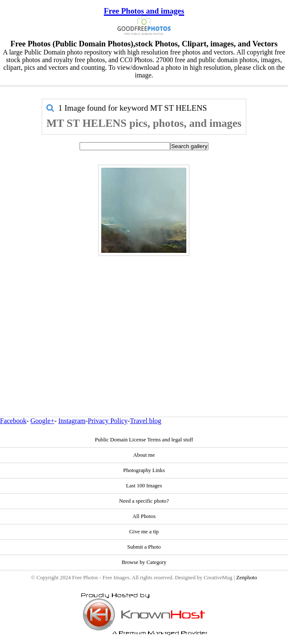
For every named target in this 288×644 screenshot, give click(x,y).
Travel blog (145, 421)
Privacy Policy (108, 421)
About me (144, 455)
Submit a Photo (144, 547)
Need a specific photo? (144, 501)
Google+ (43, 421)
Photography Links (144, 470)
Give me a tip (144, 532)
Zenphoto (247, 578)
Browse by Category (144, 562)
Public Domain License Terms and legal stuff (144, 440)
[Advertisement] (144, 318)
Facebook (13, 421)
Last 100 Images (144, 486)
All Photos (144, 516)
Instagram (72, 421)
